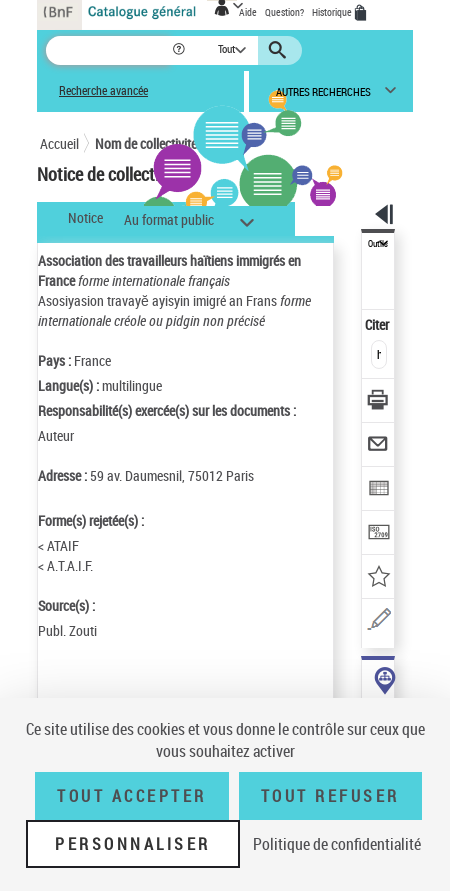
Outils (378, 244)
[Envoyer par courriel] (378, 446)
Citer (378, 324)
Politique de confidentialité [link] (337, 844)
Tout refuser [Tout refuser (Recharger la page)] (330, 796)
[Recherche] (108, 50)
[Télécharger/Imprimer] (378, 402)
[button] (180, 50)
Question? (284, 12)
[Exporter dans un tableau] (378, 490)
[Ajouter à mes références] (378, 578)
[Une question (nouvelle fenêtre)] (378, 622)
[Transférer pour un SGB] (378, 534)
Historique (333, 12)
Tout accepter (132, 796)
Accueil (59, 143)
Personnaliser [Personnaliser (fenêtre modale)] (133, 844)
